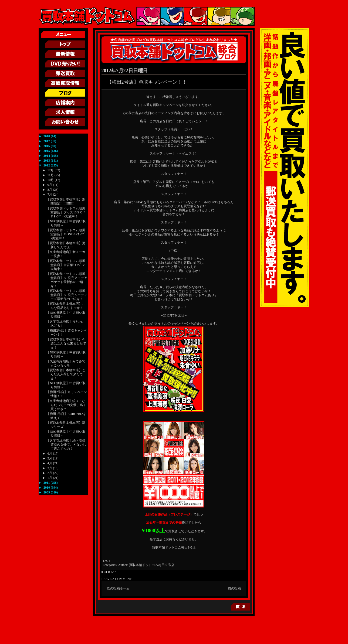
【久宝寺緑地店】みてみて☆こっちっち (66, 363)
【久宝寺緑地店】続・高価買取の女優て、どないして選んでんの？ (66, 445)
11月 (51, 175)
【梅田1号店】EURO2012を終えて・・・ (66, 416)
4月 (50, 463)
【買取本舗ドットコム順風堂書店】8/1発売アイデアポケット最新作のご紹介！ (67, 280)
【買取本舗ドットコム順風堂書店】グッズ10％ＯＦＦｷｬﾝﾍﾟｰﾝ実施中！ (66, 212)
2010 (47, 488)
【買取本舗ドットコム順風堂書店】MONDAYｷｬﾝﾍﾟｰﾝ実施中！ (67, 234)
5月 (50, 458)
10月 (51, 180)
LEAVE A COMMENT (117, 579)
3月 (50, 468)
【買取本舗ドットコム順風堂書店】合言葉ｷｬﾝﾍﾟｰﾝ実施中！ (66, 265)
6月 (50, 454)
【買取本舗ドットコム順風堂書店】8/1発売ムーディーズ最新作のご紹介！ (67, 295)
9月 (50, 185)
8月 (50, 190)
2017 (47, 141)
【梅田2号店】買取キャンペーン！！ (147, 82)
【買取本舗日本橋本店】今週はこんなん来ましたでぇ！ (66, 343)
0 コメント (109, 572)
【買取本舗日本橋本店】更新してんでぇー (66, 245)
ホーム (125, 588)
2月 (50, 473)
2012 (47, 165)
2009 (47, 492)
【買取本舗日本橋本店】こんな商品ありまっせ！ (66, 306)
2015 (47, 151)
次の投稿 (113, 588)
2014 (47, 156)
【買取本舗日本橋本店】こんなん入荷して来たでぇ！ (66, 374)
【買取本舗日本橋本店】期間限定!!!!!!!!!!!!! (66, 201)
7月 (50, 195)
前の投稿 (234, 588)
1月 (50, 478)
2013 (47, 161)
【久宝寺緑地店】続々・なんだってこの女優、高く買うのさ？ (66, 405)
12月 (51, 170)
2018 (47, 136)
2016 (47, 146)
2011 (47, 483)
